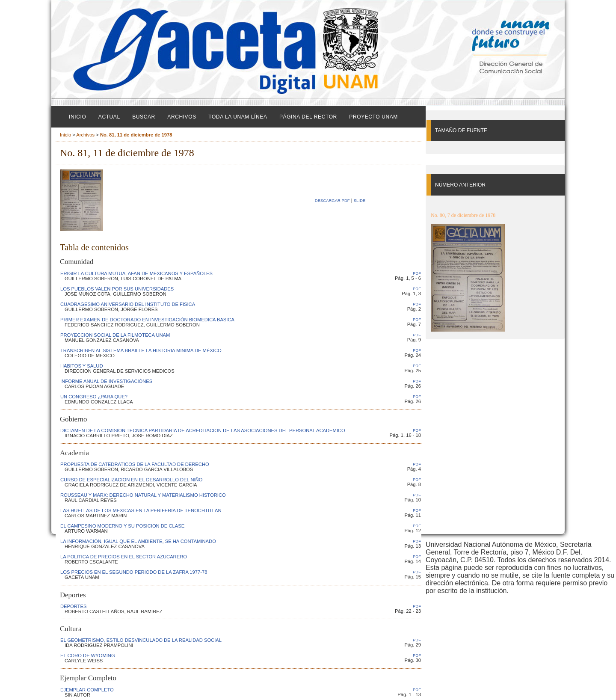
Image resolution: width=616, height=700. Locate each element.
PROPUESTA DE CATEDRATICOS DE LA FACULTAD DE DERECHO (135, 464)
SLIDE (360, 200)
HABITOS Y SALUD (82, 366)
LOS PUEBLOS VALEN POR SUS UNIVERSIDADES (117, 289)
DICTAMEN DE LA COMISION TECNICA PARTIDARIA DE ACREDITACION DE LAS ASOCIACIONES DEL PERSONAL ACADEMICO (203, 430)
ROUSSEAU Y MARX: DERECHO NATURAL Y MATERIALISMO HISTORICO (143, 495)
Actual (109, 117)
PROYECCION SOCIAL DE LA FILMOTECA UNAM (115, 335)
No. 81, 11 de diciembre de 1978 (136, 135)
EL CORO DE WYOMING (88, 656)
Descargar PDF (332, 200)
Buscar (144, 117)
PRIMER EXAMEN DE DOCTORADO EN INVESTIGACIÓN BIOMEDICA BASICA (147, 320)
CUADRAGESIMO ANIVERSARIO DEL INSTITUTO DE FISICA (128, 304)
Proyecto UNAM (373, 117)
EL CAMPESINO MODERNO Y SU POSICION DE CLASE (122, 526)
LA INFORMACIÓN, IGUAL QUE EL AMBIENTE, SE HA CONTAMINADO (138, 541)
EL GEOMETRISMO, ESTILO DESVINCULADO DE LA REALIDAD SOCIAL (141, 640)
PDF (417, 273)
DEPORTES (73, 606)
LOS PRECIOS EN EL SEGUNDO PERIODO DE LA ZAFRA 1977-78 (134, 572)
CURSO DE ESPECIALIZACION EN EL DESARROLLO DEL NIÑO (131, 480)
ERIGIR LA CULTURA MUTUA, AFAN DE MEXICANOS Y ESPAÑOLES (136, 273)
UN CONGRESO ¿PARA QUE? (94, 397)
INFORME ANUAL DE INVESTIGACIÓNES (106, 381)
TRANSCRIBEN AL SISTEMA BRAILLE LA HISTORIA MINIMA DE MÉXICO (141, 350)
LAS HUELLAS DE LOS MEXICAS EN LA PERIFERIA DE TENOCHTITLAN (141, 510)
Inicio (77, 117)
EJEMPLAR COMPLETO (87, 690)
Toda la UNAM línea (238, 117)
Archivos (182, 117)
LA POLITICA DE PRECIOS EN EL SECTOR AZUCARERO (124, 557)
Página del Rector (308, 117)
